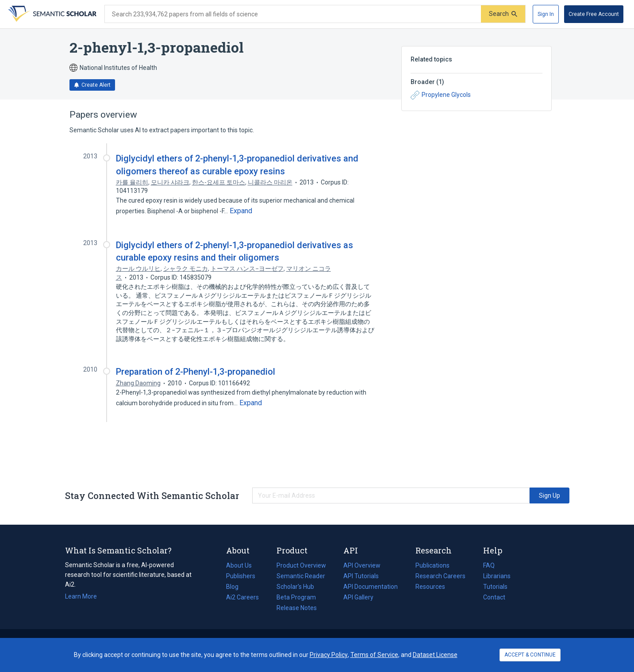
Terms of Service (374, 655)
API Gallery (358, 597)
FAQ (489, 565)
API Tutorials (361, 576)
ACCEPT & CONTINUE (530, 655)
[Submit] (503, 14)
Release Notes (297, 608)
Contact (494, 597)
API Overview (362, 565)
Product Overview (301, 565)
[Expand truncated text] (241, 211)
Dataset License (435, 655)
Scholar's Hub (295, 587)
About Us (239, 565)
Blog (236, 587)
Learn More (81, 596)
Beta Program (296, 597)
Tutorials (495, 587)
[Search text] (293, 14)
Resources (430, 587)
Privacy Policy (329, 655)
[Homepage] (51, 14)
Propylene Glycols (441, 95)
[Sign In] (546, 14)
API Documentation (371, 587)
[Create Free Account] (594, 14)
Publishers (241, 576)
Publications (432, 565)
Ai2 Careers (242, 597)
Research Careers (440, 576)
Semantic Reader (301, 576)
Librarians (497, 576)
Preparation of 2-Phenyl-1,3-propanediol (196, 372)
